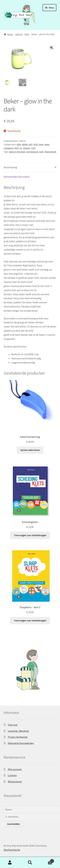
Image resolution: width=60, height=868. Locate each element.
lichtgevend (32, 152)
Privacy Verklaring (18, 737)
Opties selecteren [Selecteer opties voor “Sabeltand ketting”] (30, 450)
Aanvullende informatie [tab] (17, 177)
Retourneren (15, 782)
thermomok (50, 152)
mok (41, 152)
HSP (16, 148)
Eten (27, 34)
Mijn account (15, 769)
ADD (19, 144)
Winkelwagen (47, 860)
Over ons (13, 725)
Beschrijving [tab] (10, 167)
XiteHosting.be (12, 850)
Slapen (26, 148)
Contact (12, 775)
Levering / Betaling (18, 731)
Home (10, 34)
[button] (52, 48)
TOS (33, 148)
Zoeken (30, 863)
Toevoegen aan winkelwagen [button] (30, 535)
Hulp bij (19, 34)
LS (21, 148)
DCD (36, 144)
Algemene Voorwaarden (21, 743)
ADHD (25, 144)
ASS (31, 144)
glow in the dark (17, 152)
